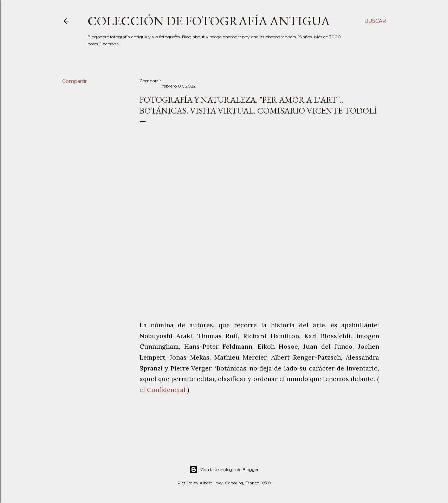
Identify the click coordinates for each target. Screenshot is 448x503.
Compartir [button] (74, 81)
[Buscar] (375, 21)
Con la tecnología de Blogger (224, 470)
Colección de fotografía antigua (209, 21)
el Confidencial (163, 390)
